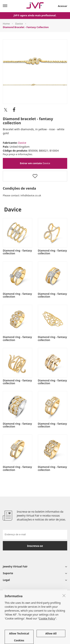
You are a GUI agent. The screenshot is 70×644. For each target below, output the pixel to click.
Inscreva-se (35, 546)
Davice (19, 24)
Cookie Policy (47, 635)
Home (6, 24)
